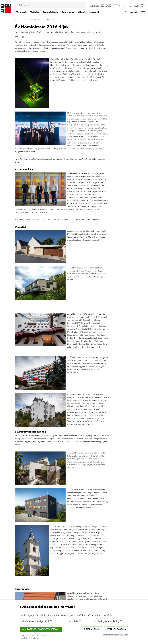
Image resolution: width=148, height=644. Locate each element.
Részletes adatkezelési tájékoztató (116, 635)
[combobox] (51, 5)
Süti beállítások (92, 629)
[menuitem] (94, 5)
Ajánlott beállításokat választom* (41, 629)
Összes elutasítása (116, 629)
